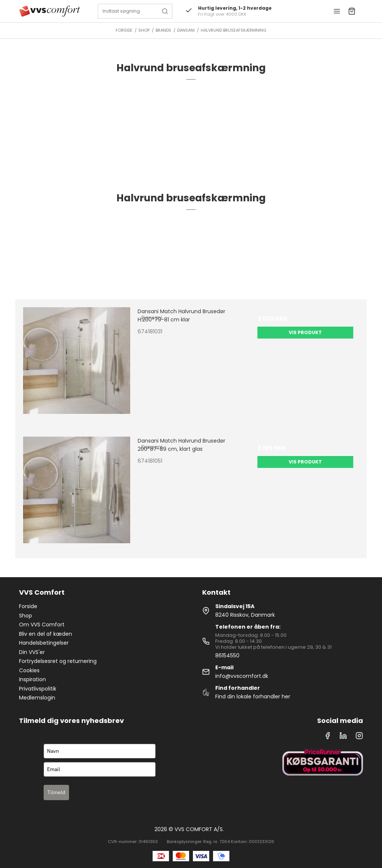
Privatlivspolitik (38, 689)
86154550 (227, 655)
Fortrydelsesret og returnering (58, 661)
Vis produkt (305, 332)
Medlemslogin (37, 698)
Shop (26, 616)
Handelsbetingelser (44, 643)
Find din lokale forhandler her (253, 696)
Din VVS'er (32, 652)
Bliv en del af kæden (46, 634)
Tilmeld (56, 792)
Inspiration (32, 679)
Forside (28, 606)
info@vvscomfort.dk (242, 676)
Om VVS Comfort (42, 625)
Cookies (29, 670)
